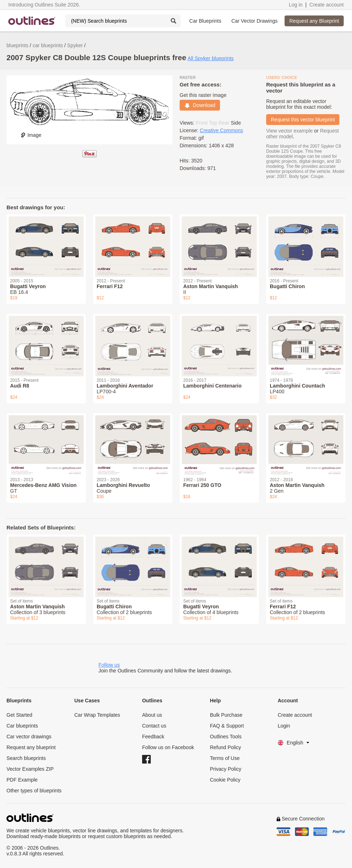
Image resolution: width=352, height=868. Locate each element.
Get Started (19, 715)
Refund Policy (225, 747)
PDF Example (22, 780)
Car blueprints (22, 726)
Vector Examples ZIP (30, 769)
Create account (327, 5)
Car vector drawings (29, 737)
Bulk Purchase (226, 715)
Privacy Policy (226, 769)
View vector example (289, 131)
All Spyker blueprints (211, 58)
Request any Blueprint (314, 21)
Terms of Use (225, 758)
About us (152, 715)
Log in (296, 5)
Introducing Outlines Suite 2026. (44, 5)
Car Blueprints (205, 21)
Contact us (154, 726)
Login (284, 726)
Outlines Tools (226, 737)
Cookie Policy (225, 780)
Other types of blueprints (34, 791)
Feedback (153, 737)
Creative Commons (221, 130)
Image (31, 135)
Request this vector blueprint (303, 120)
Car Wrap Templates (97, 715)
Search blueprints (26, 758)
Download (200, 105)
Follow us (109, 665)
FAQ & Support (227, 726)
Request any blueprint (31, 747)
